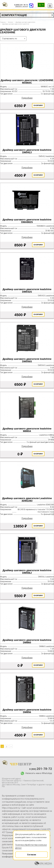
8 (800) (41, 769)
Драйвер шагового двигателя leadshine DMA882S (27, 221)
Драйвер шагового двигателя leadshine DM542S (27, 291)
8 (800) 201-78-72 (21, 5)
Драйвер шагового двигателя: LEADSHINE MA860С (27, 82)
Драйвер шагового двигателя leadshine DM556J (27, 572)
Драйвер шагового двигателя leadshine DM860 (27, 641)
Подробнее (27, 98)
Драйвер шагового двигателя (25, 22)
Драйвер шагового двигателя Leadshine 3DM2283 (27, 500)
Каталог (11, 22)
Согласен (26, 854)
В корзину (38, 105)
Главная (3, 22)
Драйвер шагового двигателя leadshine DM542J (27, 151)
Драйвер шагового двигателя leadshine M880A (27, 430)
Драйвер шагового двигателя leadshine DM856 (27, 711)
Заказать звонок (22, 6)
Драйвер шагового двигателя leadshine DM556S (27, 360)
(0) (41, 5)
